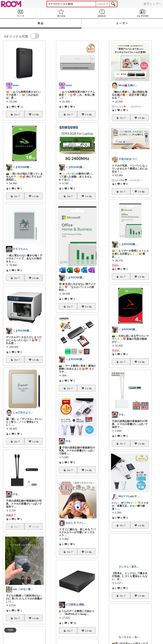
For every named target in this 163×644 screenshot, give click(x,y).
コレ (17, 114)
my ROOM (143, 13)
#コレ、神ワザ (120, 503)
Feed (20, 13)
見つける (61, 13)
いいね (35, 114)
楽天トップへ (152, 4)
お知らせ (102, 13)
